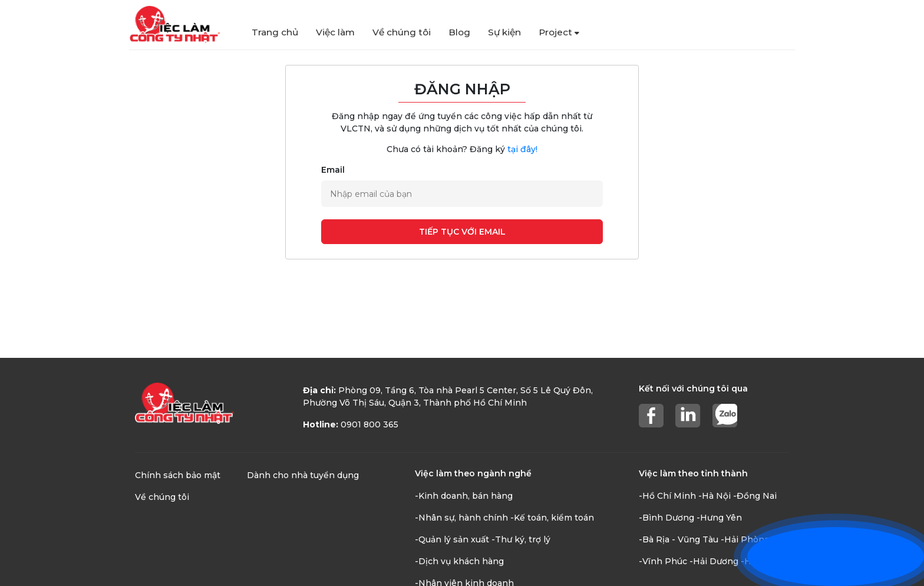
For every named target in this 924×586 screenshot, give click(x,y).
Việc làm (335, 32)
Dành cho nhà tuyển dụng (303, 475)
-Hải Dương (714, 561)
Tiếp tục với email (462, 232)
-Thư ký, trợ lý (521, 539)
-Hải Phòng (745, 539)
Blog (459, 32)
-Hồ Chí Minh (667, 496)
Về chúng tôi (402, 32)
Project (559, 32)
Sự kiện (504, 32)
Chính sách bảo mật (178, 475)
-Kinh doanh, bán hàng (464, 496)
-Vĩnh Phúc (663, 561)
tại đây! (522, 149)
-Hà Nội (715, 496)
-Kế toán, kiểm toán (552, 518)
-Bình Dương (666, 518)
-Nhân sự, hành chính (461, 518)
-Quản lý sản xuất (452, 539)
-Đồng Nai (755, 496)
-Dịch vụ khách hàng (459, 561)
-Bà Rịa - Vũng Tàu (679, 539)
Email (333, 170)
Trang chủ (275, 32)
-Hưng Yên (719, 518)
